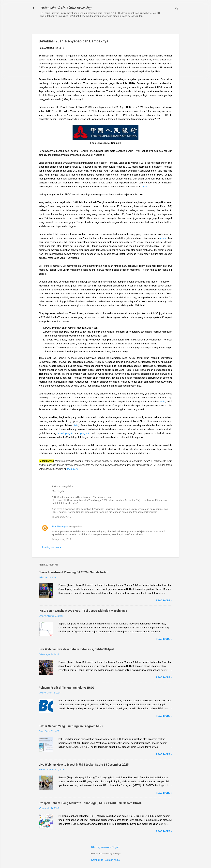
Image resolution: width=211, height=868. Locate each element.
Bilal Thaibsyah (60, 527)
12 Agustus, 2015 (61, 517)
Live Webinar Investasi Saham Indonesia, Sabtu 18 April (76, 649)
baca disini (72, 469)
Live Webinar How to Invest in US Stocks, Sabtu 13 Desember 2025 (84, 765)
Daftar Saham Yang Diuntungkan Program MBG (71, 726)
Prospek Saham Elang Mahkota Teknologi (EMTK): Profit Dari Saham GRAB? (90, 803)
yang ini (84, 433)
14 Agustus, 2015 (61, 539)
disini (145, 187)
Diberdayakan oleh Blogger (106, 847)
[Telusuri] (177, 9)
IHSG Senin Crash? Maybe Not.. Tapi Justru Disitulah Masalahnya (83, 611)
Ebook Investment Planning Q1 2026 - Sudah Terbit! (74, 572)
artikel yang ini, (66, 433)
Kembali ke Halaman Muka (105, 860)
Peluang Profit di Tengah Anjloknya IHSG (67, 688)
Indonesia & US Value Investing (66, 8)
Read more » (164, 601)
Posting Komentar (52, 547)
